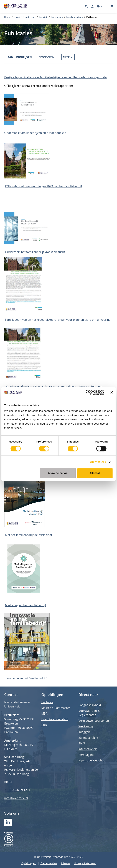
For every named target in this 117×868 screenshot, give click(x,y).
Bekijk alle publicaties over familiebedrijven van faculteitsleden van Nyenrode (55, 77)
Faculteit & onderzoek (25, 17)
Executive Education (55, 719)
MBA (44, 714)
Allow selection (58, 473)
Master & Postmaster (56, 708)
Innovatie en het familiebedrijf (26, 678)
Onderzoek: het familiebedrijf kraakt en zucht (35, 252)
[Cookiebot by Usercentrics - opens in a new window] (88, 392)
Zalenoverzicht (88, 738)
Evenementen (49, 863)
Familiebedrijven (75, 17)
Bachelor (47, 702)
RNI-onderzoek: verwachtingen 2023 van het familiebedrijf (44, 186)
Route (8, 782)
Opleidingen (29, 863)
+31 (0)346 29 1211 (18, 790)
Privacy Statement (85, 863)
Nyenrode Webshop (92, 760)
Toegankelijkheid (90, 705)
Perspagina (86, 755)
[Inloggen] (92, 6)
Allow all (95, 473)
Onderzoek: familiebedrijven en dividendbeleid (35, 133)
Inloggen (84, 732)
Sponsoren (47, 57)
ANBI (82, 743)
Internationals (88, 749)
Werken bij (86, 726)
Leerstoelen (57, 17)
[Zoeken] (87, 6)
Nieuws (66, 863)
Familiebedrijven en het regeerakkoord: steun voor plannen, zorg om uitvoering (58, 320)
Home (7, 17)
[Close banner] (112, 392)
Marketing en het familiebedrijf (26, 605)
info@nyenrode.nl (16, 798)
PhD (44, 725)
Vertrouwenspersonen (94, 721)
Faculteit (43, 17)
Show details (98, 462)
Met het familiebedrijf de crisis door (29, 535)
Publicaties (69, 57)
